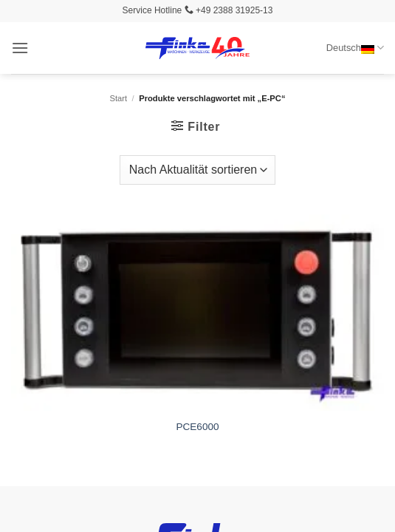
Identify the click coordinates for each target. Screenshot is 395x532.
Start (119, 98)
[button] (20, 48)
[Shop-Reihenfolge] (197, 170)
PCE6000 (197, 427)
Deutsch (355, 48)
